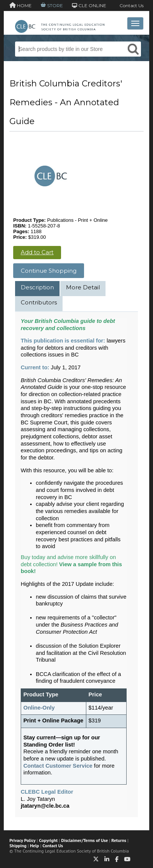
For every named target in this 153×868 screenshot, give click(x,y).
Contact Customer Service (58, 766)
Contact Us (132, 5)
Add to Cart (37, 252)
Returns (119, 840)
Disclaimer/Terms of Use (84, 840)
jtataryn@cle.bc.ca (45, 806)
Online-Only (39, 708)
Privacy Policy (22, 840)
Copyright (48, 840)
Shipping (18, 846)
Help (35, 846)
